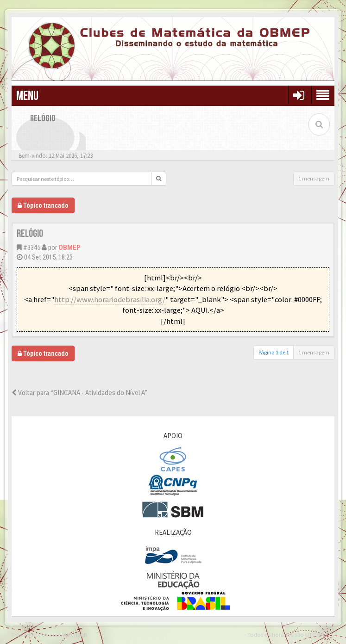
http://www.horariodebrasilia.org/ (110, 300)
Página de (274, 352)
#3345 (32, 248)
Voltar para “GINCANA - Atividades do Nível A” (79, 393)
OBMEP (69, 248)
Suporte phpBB (69, 634)
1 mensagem (314, 178)
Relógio (30, 234)
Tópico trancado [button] (43, 205)
